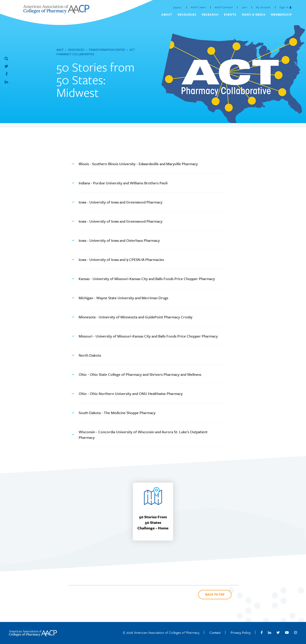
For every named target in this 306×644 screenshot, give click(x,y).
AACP (60, 50)
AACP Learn (198, 7)
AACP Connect (224, 7)
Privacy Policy (241, 632)
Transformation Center (107, 50)
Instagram (296, 632)
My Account (263, 7)
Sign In (284, 7)
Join (244, 7)
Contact (215, 632)
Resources (76, 50)
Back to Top (215, 594)
